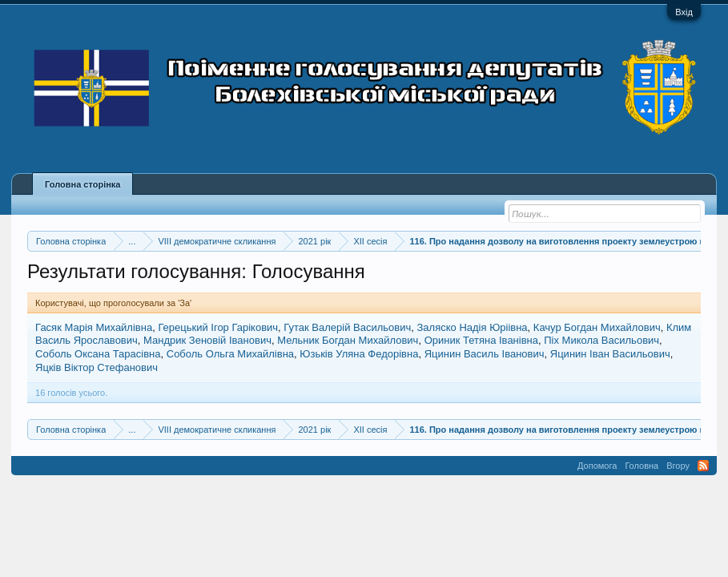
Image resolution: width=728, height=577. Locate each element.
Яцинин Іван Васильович (610, 354)
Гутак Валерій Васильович (347, 327)
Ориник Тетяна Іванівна (481, 340)
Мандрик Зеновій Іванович (207, 340)
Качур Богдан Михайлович (597, 327)
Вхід (684, 12)
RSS (703, 466)
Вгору (678, 466)
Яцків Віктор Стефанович (97, 367)
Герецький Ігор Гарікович (218, 327)
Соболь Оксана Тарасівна (98, 354)
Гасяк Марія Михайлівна (94, 327)
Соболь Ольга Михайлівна (230, 354)
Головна (642, 466)
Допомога (597, 466)
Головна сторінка (82, 184)
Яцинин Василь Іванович (485, 354)
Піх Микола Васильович (601, 340)
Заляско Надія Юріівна (473, 327)
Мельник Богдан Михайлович (348, 340)
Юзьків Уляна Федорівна (359, 354)
